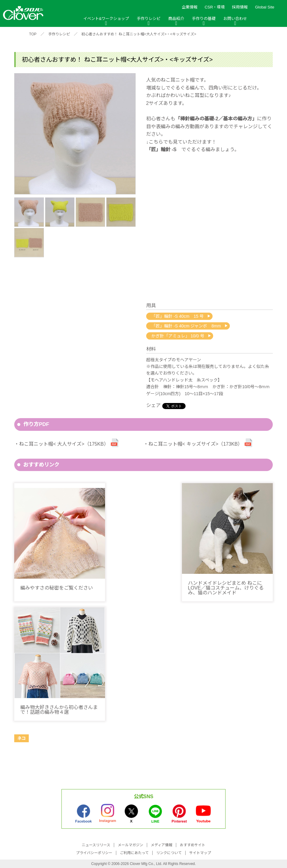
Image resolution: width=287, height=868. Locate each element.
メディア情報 (162, 845)
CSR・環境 (215, 7)
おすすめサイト (193, 845)
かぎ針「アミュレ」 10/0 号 (178, 336)
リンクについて (169, 853)
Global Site (265, 7)
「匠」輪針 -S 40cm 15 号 (178, 316)
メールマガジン (130, 845)
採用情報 (240, 7)
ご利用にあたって (134, 853)
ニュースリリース (96, 845)
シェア (153, 405)
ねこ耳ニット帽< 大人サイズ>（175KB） (64, 444)
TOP (33, 34)
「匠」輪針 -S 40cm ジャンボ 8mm (186, 326)
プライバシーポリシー (94, 853)
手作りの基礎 (204, 19)
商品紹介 (176, 19)
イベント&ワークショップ (106, 19)
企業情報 (190, 7)
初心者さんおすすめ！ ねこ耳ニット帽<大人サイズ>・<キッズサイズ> (139, 34)
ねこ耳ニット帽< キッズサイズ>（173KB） (195, 444)
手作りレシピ (149, 19)
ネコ (21, 738)
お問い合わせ (235, 19)
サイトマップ (200, 853)
